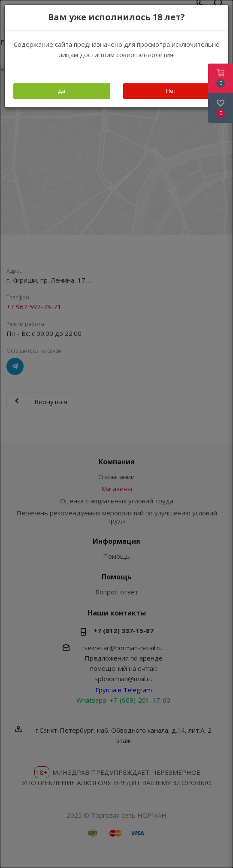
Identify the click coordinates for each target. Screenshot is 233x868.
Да (62, 91)
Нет (171, 91)
